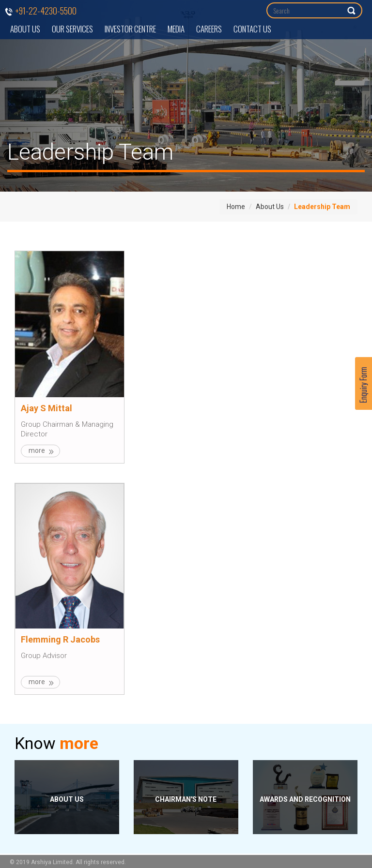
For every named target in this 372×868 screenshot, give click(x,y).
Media (176, 29)
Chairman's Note (186, 799)
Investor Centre (130, 29)
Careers (209, 29)
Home (236, 207)
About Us (25, 29)
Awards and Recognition (305, 799)
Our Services (72, 29)
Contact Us (252, 29)
